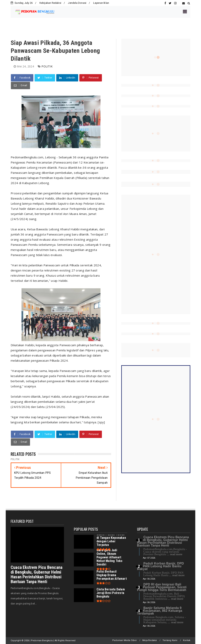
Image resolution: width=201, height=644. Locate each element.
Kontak (187, 640)
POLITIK (47, 66)
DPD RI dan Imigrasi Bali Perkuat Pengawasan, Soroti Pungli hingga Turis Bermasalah (162, 587)
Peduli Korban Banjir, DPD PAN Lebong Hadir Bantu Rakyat (160, 566)
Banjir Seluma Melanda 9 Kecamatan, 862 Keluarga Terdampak (160, 611)
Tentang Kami (170, 640)
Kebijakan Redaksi (50, 3)
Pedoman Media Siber (125, 640)
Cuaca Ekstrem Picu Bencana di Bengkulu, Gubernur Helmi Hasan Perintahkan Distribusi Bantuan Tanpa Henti (37, 574)
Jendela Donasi (77, 3)
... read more (175, 554)
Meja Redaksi (150, 640)
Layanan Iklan (101, 3)
